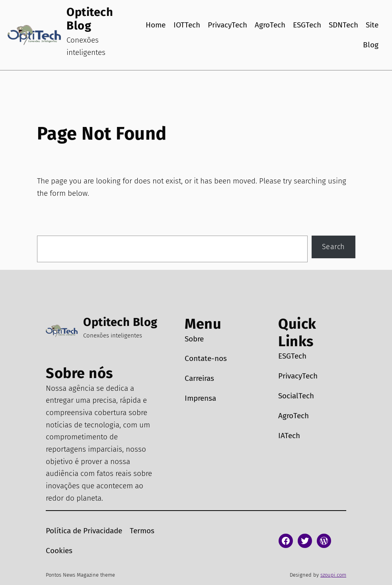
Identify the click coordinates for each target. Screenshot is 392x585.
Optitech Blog (90, 19)
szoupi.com (333, 575)
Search (333, 247)
